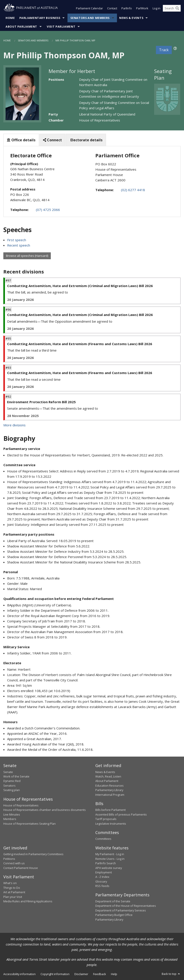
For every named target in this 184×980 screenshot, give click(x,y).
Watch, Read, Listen (108, 776)
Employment (104, 872)
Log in (156, 8)
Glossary (101, 881)
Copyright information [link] (55, 974)
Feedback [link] (100, 974)
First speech (17, 240)
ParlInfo (127, 8)
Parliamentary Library (109, 790)
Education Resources (109, 786)
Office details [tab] (21, 140)
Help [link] (114, 974)
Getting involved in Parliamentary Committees (33, 854)
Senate (8, 772)
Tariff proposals (106, 819)
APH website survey (109, 868)
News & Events (131, 18)
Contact (112, 8)
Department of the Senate (113, 901)
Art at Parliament (14, 892)
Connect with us (14, 863)
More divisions (14, 425)
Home (10, 18)
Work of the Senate (16, 776)
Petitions (9, 859)
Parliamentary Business (40, 18)
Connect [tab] (52, 140)
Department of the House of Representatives (126, 906)
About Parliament (21, 27)
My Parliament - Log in (110, 854)
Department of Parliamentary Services (121, 910)
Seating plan (12, 790)
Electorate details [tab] (86, 140)
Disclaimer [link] (81, 974)
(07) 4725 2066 (48, 210)
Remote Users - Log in (110, 859)
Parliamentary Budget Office (114, 915)
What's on (10, 883)
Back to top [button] (171, 974)
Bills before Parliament (110, 810)
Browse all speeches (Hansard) (27, 256)
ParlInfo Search (106, 863)
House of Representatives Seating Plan (30, 824)
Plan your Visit (13, 897)
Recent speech (19, 245)
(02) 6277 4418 (133, 190)
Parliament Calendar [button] (89, 8)
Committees (103, 839)
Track (164, 50)
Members (10, 819)
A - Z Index (102, 877)
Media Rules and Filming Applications (28, 901)
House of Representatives (21, 805)
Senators (9, 786)
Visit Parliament (61, 27)
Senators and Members (90, 18)
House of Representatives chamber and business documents (45, 810)
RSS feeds (102, 886)
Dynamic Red (12, 781)
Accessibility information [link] (19, 974)
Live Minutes (12, 814)
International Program (110, 795)
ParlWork (142, 8)
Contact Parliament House (21, 868)
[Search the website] (172, 8)
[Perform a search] (177, 8)
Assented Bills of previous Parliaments (121, 814)
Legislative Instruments (111, 824)
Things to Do (12, 888)
